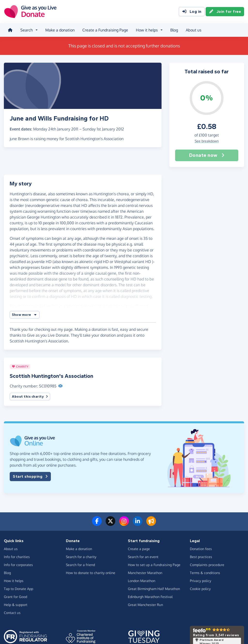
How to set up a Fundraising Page (154, 565)
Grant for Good (15, 597)
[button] (25, 315)
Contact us (12, 613)
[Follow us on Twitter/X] (110, 524)
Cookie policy (200, 589)
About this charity (30, 397)
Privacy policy (201, 581)
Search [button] (27, 30)
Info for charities (17, 557)
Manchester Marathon (145, 573)
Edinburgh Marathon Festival (150, 597)
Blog (174, 30)
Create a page (139, 549)
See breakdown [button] (207, 141)
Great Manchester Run (145, 605)
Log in (192, 12)
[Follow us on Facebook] (97, 524)
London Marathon (142, 581)
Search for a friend (80, 565)
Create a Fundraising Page (105, 30)
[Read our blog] (151, 524)
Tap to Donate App (19, 589)
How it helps (14, 581)
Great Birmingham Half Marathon (154, 589)
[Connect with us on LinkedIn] (138, 524)
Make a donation (60, 30)
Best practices (201, 557)
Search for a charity (81, 557)
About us (194, 30)
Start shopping (30, 477)
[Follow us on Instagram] (124, 524)
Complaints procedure (207, 565)
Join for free (225, 12)
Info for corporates (18, 565)
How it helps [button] (147, 30)
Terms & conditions (205, 573)
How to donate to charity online (91, 573)
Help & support (16, 605)
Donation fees (201, 549)
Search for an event (143, 557)
